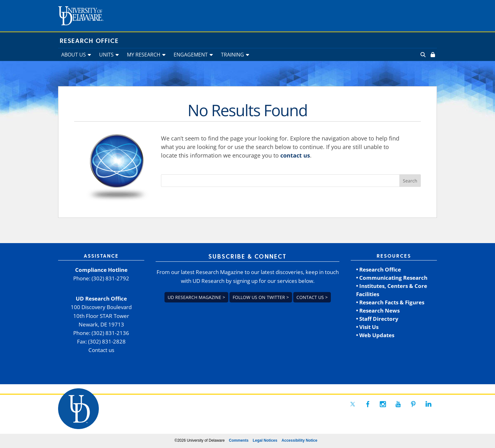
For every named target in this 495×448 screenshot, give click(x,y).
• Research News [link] (378, 311)
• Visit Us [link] (367, 327)
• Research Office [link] (379, 269)
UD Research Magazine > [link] (196, 297)
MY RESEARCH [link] (144, 55)
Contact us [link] (101, 350)
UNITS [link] (106, 55)
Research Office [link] (89, 41)
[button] (410, 181)
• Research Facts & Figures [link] (390, 302)
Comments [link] (239, 440)
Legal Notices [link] (265, 440)
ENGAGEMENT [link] (191, 55)
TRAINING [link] (233, 55)
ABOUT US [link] (74, 55)
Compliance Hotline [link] (101, 270)
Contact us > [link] (312, 297)
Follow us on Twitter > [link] (261, 297)
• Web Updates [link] (375, 335)
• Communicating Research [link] (392, 278)
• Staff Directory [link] (377, 319)
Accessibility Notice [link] (299, 440)
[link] (432, 55)
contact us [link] (295, 155)
